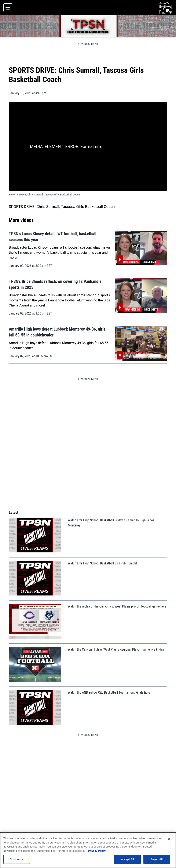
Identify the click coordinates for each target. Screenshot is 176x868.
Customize (17, 859)
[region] (88, 850)
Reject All (157, 859)
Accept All (127, 859)
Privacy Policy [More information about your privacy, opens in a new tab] (97, 851)
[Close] (169, 839)
